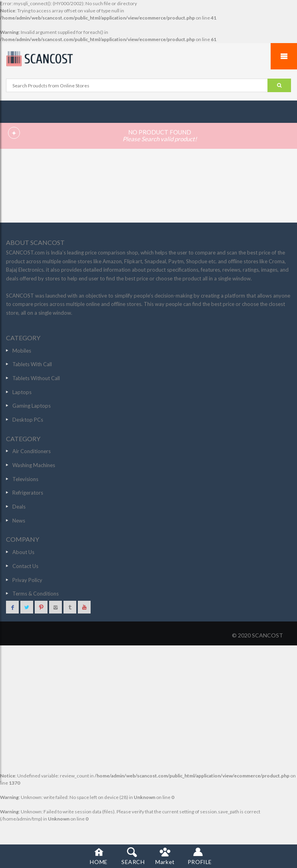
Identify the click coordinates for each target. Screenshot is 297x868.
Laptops (22, 392)
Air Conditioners (32, 451)
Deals (19, 507)
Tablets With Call (32, 364)
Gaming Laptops (32, 406)
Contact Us (25, 566)
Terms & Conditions (36, 594)
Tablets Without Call (36, 378)
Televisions (25, 479)
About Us (23, 552)
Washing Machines (34, 465)
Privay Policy (27, 580)
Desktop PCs (28, 420)
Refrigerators (28, 493)
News (19, 521)
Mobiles (22, 351)
